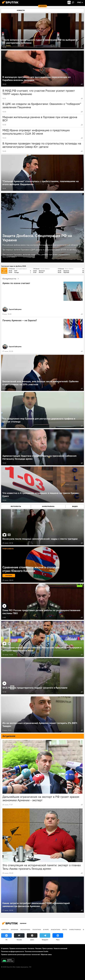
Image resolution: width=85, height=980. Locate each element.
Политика (37, 929)
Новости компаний (60, 948)
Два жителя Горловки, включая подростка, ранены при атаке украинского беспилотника (36, 256)
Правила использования (18, 948)
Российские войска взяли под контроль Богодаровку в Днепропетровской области (40, 245)
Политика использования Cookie (37, 951)
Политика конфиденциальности (13, 951)
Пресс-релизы (48, 948)
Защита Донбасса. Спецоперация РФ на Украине (37, 238)
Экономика (25, 929)
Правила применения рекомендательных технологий (20, 954)
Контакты (31, 948)
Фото (65, 929)
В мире (46, 929)
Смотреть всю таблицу (4, 271)
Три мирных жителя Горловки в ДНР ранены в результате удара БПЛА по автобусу (40, 250)
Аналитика (56, 929)
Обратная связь (46, 954)
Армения (14, 929)
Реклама (38, 948)
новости (5, 929)
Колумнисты (11, 279)
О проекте (5, 948)
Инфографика (75, 929)
